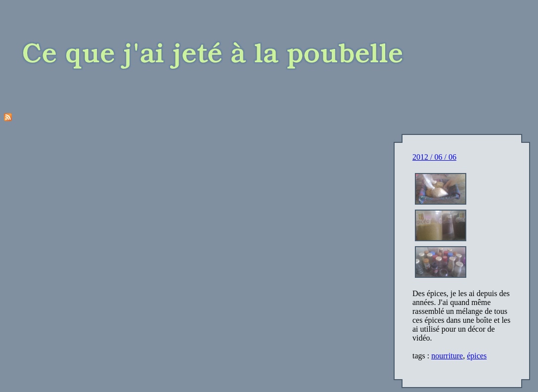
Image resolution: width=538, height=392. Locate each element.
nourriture (447, 356)
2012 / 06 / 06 (434, 157)
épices (477, 356)
